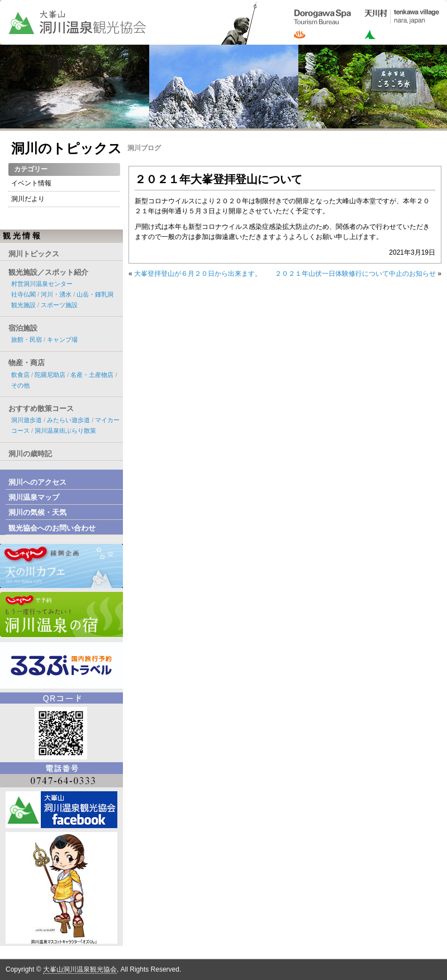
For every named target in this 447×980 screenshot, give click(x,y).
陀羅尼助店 (50, 375)
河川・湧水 (56, 294)
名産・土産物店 (92, 375)
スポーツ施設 (59, 305)
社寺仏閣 (23, 294)
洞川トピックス (34, 254)
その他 (20, 385)
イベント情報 (31, 183)
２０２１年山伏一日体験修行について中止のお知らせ (355, 274)
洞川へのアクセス (37, 482)
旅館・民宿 (27, 340)
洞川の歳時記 (30, 454)
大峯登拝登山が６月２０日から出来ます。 (198, 274)
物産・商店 (27, 363)
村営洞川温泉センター (42, 284)
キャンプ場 (62, 340)
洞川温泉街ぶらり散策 (65, 431)
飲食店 (20, 375)
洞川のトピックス (66, 148)
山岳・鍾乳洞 (95, 294)
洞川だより (28, 199)
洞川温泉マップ (34, 497)
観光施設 (23, 305)
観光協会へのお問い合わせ (52, 528)
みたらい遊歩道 (68, 420)
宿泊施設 (23, 328)
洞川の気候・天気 (37, 512)
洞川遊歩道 (27, 420)
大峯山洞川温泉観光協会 (80, 969)
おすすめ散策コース (41, 408)
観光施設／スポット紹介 (48, 272)
